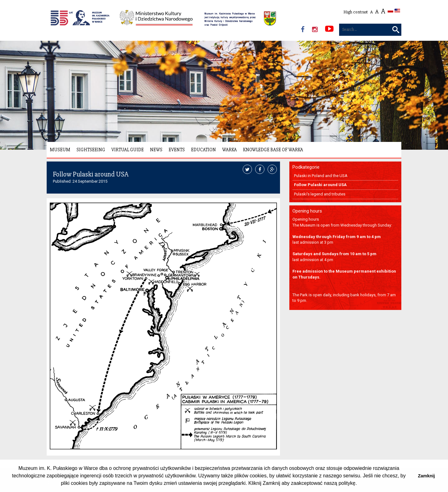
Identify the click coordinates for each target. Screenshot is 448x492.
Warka (229, 150)
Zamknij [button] (426, 476)
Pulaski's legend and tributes (320, 194)
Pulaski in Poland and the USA (321, 176)
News (156, 150)
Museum (60, 150)
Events (177, 150)
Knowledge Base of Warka (273, 150)
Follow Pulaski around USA (320, 185)
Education (203, 150)
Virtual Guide (128, 150)
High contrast (356, 12)
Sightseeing (91, 150)
